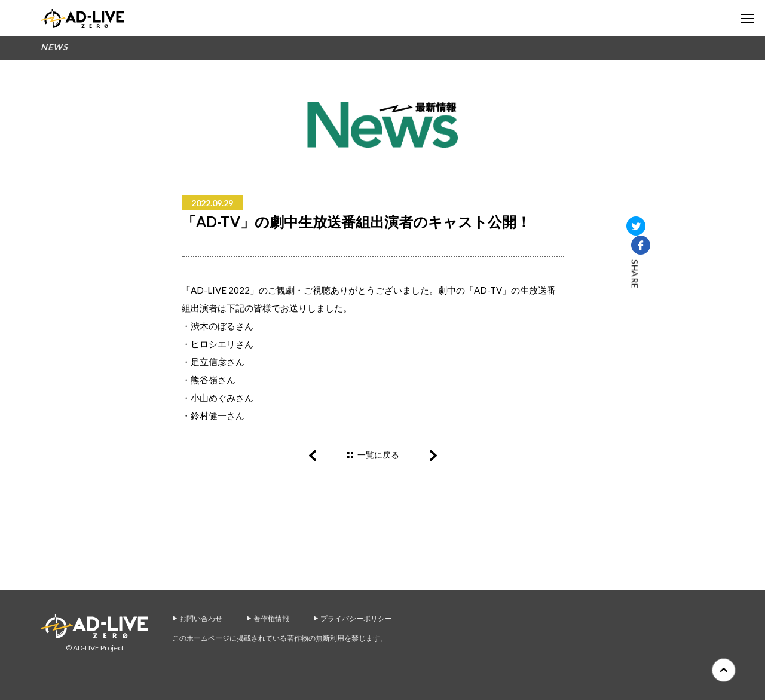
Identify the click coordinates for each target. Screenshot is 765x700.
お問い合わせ (201, 618)
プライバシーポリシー (356, 618)
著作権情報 (271, 618)
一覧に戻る (378, 455)
